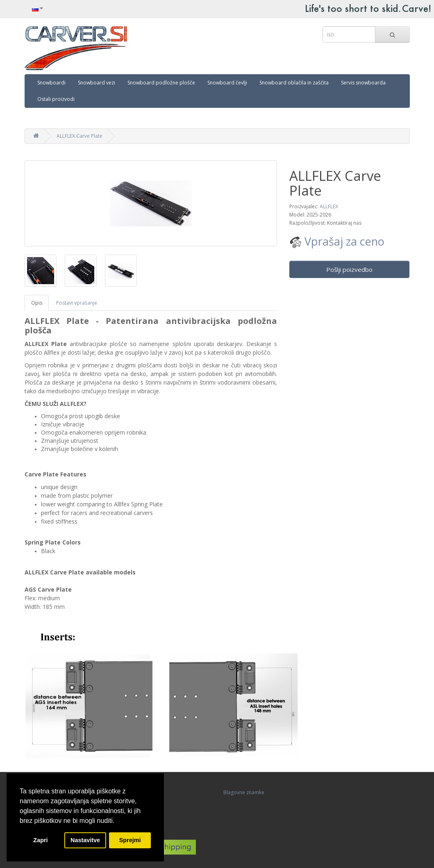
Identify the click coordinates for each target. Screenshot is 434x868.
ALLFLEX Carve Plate (80, 136)
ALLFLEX (329, 206)
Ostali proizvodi (56, 99)
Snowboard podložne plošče (161, 83)
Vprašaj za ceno (337, 241)
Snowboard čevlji (227, 83)
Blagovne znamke (244, 792)
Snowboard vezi (97, 83)
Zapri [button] (40, 840)
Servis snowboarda (363, 83)
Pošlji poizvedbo (349, 269)
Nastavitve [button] (85, 840)
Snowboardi (51, 83)
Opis (37, 303)
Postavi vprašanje (77, 303)
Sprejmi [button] (130, 840)
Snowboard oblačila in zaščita (294, 83)
